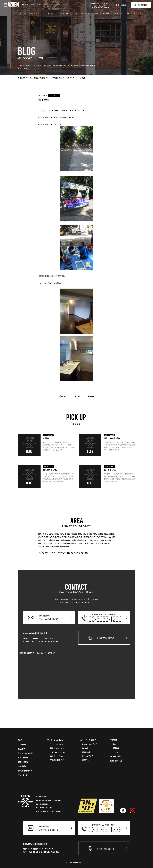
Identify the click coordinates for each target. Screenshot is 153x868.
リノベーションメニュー (56, 740)
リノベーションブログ (82, 13)
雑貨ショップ (116, 761)
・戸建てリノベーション (57, 748)
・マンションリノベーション (58, 752)
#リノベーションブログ (89, 744)
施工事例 (66, 13)
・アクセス (115, 752)
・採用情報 (115, 748)
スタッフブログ (54, 96)
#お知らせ (85, 760)
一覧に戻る (77, 396)
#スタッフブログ (87, 756)
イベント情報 (23, 758)
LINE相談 (22, 766)
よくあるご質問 (132, 13)
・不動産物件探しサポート (58, 760)
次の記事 (91, 396)
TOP (20, 13)
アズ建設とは (31, 13)
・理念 (114, 744)
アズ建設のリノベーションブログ (63, 78)
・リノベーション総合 (56, 744)
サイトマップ (23, 775)
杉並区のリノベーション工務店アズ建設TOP (33, 78)
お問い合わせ (23, 762)
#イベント (85, 748)
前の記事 (62, 396)
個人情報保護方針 (25, 771)
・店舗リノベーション (56, 756)
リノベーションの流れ (101, 13)
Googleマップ (58, 800)
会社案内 (113, 740)
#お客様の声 (86, 752)
